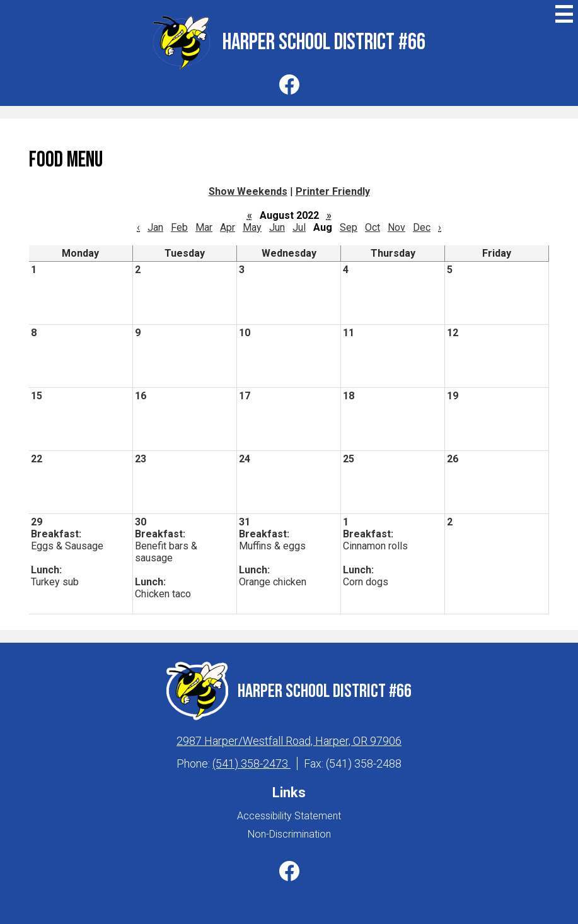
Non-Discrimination (289, 834)
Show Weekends (248, 191)
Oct (373, 227)
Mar (204, 227)
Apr (228, 227)
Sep (349, 227)
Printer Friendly (333, 191)
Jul (299, 227)
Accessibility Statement (289, 816)
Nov (396, 227)
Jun (277, 227)
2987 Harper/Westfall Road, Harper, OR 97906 (289, 741)
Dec (422, 227)
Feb (179, 227)
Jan (155, 227)
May (252, 227)
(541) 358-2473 (251, 763)
